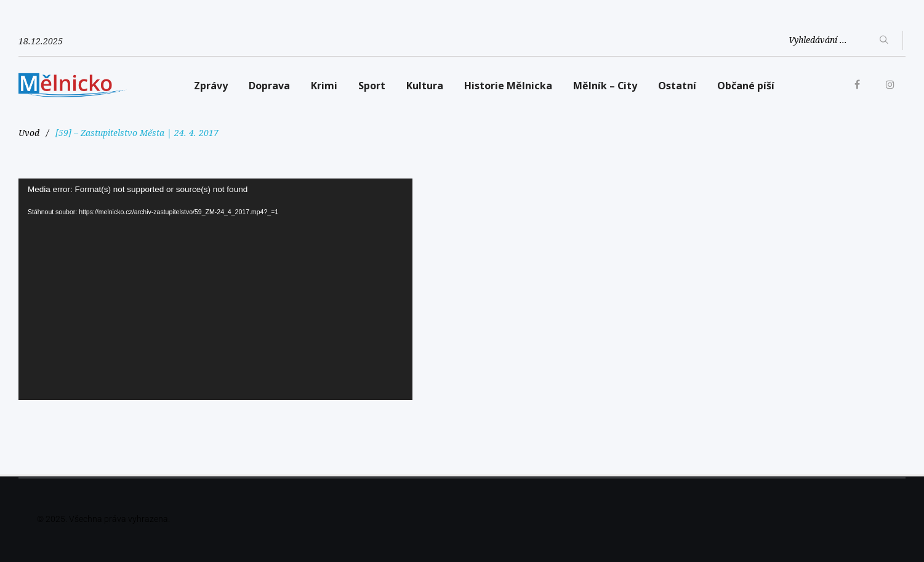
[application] (215, 289)
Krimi (324, 86)
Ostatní (677, 86)
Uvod (29, 133)
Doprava (269, 86)
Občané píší (746, 86)
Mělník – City (605, 86)
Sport (372, 86)
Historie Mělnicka (508, 86)
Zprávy (211, 86)
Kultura (425, 86)
